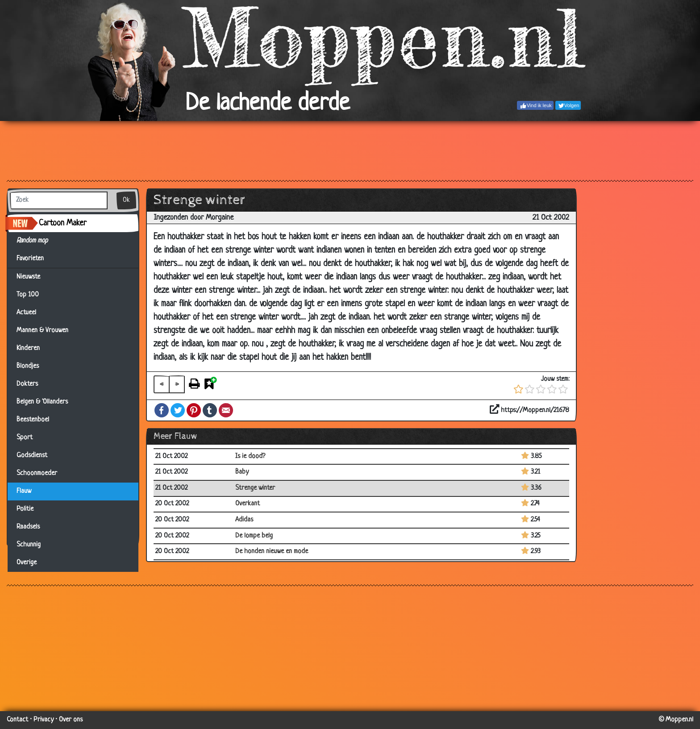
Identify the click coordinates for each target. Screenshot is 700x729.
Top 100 (28, 295)
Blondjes (28, 366)
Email (226, 410)
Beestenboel (33, 420)
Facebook (162, 410)
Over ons (71, 720)
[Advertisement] (350, 150)
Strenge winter (255, 488)
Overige (27, 563)
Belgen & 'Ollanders (42, 402)
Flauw (24, 491)
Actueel (26, 313)
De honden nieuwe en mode (272, 552)
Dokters (27, 384)
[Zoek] (59, 200)
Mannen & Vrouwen (42, 331)
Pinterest (194, 410)
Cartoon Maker (63, 223)
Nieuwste (28, 277)
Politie (25, 509)
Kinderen (28, 348)
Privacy (44, 720)
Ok (126, 200)
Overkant (248, 504)
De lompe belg (254, 536)
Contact (17, 720)
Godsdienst (32, 456)
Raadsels (28, 527)
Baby (242, 472)
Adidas (244, 520)
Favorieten (35, 259)
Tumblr (210, 410)
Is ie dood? (250, 456)
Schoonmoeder (37, 473)
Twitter (178, 410)
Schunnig (29, 545)
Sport (25, 438)
